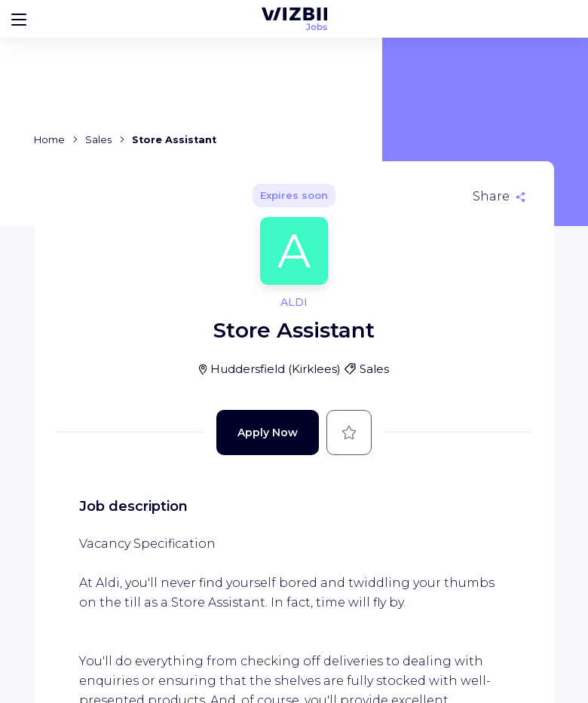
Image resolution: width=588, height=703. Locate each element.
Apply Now (268, 432)
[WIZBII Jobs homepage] (294, 19)
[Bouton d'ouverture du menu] (19, 19)
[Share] (499, 197)
